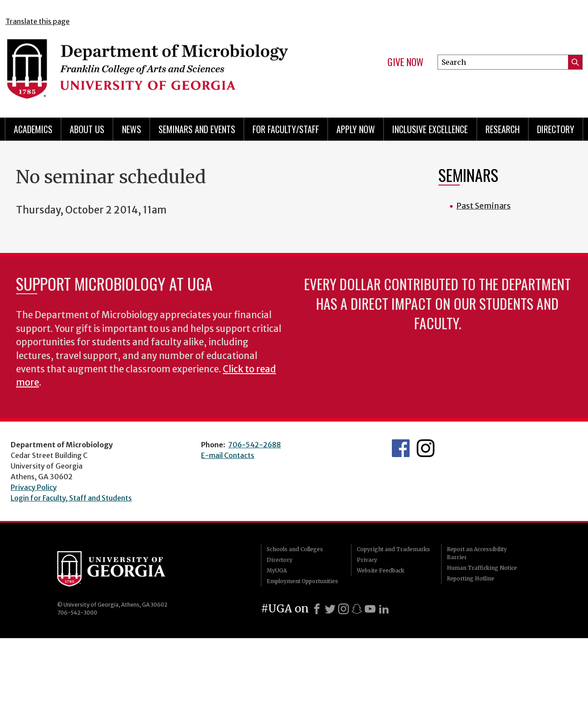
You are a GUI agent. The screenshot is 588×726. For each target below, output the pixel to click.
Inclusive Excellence (430, 129)
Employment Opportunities (302, 581)
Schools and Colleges (295, 549)
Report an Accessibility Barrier (477, 553)
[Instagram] (343, 609)
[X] (330, 609)
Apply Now (356, 129)
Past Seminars (483, 206)
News (132, 129)
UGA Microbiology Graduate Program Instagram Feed (426, 448)
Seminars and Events (197, 129)
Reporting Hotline (471, 578)
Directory (556, 129)
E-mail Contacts (228, 455)
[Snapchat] (357, 609)
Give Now (405, 62)
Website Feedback (381, 570)
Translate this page (37, 21)
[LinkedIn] (384, 609)
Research (503, 129)
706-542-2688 (255, 445)
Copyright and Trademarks (393, 549)
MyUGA (277, 570)
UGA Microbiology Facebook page (401, 448)
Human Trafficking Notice (482, 568)
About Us (87, 129)
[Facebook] (317, 609)
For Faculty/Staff (286, 129)
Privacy (367, 560)
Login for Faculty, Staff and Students (71, 498)
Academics (33, 129)
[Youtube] (370, 609)
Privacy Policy (34, 487)
